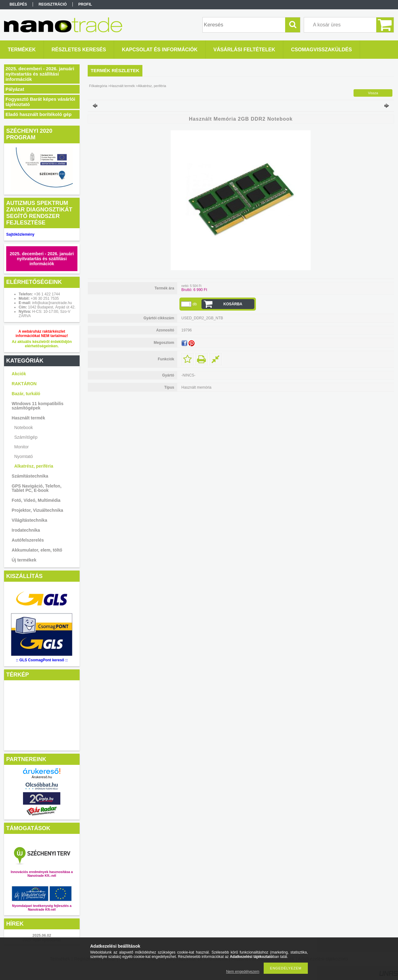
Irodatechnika (26, 530)
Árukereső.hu (42, 777)
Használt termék (28, 418)
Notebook (24, 428)
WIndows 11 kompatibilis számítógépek (38, 406)
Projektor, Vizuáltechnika (37, 510)
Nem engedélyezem (243, 972)
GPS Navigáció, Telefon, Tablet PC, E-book (37, 488)
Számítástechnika (30, 476)
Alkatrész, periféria (34, 466)
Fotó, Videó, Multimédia (36, 500)
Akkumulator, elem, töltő (37, 550)
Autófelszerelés (28, 540)
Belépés (18, 4)
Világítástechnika (30, 520)
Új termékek (24, 560)
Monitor (22, 447)
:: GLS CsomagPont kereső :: (42, 660)
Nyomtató (24, 456)
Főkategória (98, 86)
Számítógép (26, 437)
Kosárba (233, 304)
